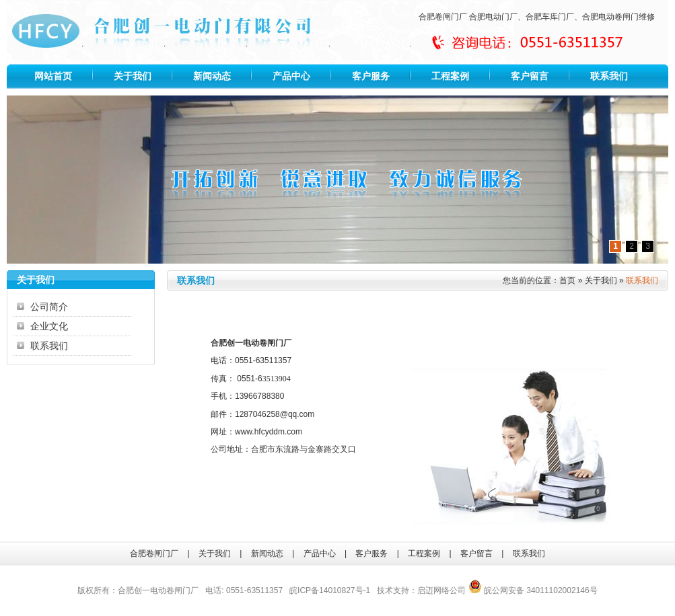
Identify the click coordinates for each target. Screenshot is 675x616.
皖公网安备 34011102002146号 (533, 590)
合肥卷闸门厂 (443, 17)
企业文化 (49, 326)
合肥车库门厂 (550, 17)
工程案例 (450, 76)
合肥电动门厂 (493, 17)
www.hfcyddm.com (269, 432)
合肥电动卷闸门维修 (618, 17)
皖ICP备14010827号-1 (330, 590)
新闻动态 (212, 76)
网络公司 (450, 590)
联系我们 (609, 76)
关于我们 (133, 76)
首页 (567, 280)
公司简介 (49, 307)
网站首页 (53, 76)
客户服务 (371, 76)
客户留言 (530, 76)
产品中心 (291, 76)
